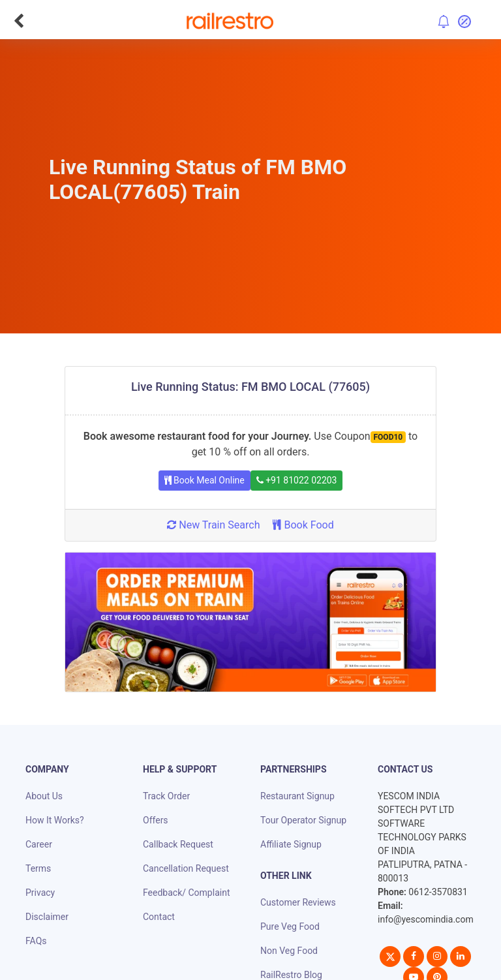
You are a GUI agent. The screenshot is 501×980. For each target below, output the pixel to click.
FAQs (36, 941)
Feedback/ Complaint (186, 893)
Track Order (166, 796)
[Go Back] (19, 21)
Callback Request (178, 844)
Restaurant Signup (297, 796)
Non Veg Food (289, 951)
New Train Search (213, 525)
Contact (159, 917)
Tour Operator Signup (303, 820)
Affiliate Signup (291, 844)
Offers (156, 820)
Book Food (303, 525)
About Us (44, 796)
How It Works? (55, 820)
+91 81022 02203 (297, 480)
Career (39, 844)
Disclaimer (47, 917)
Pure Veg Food (290, 926)
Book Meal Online (205, 480)
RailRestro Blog (291, 975)
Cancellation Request (186, 868)
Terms (38, 868)
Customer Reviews (298, 902)
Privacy (40, 893)
